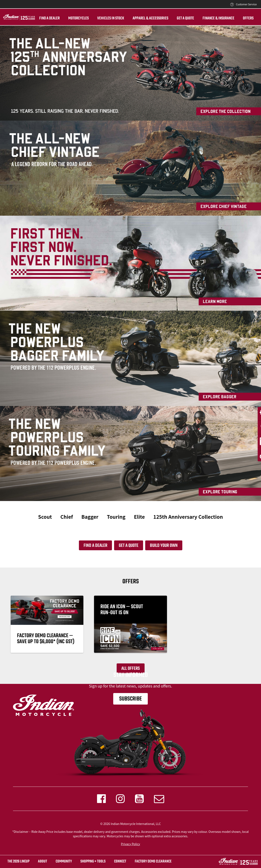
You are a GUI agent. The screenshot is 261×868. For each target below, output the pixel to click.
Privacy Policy (130, 844)
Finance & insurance (218, 18)
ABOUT (43, 862)
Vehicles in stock (111, 18)
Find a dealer (49, 18)
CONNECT (120, 862)
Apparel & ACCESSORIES (150, 18)
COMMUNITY (64, 862)
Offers (248, 18)
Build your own (164, 546)
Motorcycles (78, 18)
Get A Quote (185, 18)
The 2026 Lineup (18, 862)
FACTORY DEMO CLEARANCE (153, 862)
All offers (131, 669)
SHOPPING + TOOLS (93, 862)
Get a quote (129, 546)
